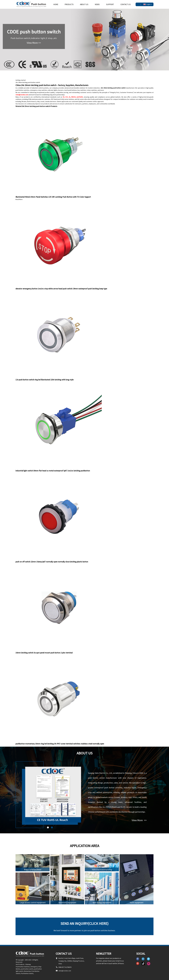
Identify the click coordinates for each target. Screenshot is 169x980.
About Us (84, 4)
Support (110, 4)
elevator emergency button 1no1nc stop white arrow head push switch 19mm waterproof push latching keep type (61, 289)
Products (69, 4)
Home (56, 4)
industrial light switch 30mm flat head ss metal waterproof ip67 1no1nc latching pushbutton (53, 471)
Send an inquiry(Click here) (85, 923)
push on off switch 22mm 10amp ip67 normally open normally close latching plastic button (52, 562)
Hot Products (20, 964)
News (97, 4)
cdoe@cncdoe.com (22, 95)
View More (139, 820)
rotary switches (92, 90)
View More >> (34, 43)
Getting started (21, 80)
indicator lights (53, 90)
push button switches (22, 90)
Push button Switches (23, 967)
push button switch (27, 969)
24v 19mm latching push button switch (28, 82)
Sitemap (28, 964)
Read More (19, 199)
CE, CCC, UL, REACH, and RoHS (73, 97)
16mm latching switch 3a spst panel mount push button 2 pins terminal (44, 653)
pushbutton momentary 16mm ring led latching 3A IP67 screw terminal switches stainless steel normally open (60, 744)
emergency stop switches (39, 90)
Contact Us (126, 4)
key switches (82, 90)
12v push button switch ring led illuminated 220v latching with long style (45, 380)
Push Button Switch (27, 973)
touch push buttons (70, 90)
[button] (48, 827)
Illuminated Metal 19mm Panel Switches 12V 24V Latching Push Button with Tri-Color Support (53, 197)
